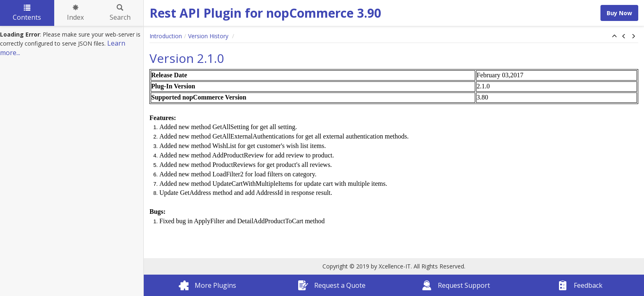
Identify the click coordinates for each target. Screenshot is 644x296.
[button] (614, 37)
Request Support (456, 285)
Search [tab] (120, 13)
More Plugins (207, 285)
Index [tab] (75, 13)
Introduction (166, 36)
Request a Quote (332, 285)
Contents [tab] (27, 13)
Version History (209, 36)
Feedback (580, 285)
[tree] (72, 44)
